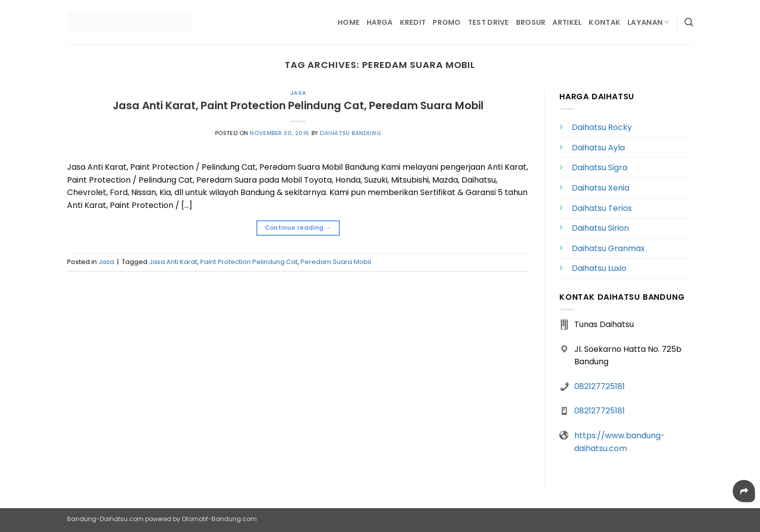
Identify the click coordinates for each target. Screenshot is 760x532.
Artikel (567, 22)
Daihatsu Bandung (350, 133)
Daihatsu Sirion (600, 228)
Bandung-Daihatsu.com (105, 519)
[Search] (689, 23)
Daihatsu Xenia (601, 188)
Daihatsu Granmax (608, 248)
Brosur (531, 22)
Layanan (648, 22)
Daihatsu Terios (602, 208)
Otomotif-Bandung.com (219, 519)
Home (349, 22)
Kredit (413, 22)
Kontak (605, 22)
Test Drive (489, 22)
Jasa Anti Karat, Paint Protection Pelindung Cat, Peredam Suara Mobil (298, 105)
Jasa (298, 93)
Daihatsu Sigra (600, 167)
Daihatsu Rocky (602, 127)
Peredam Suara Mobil (336, 262)
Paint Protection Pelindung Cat (249, 262)
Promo (447, 22)
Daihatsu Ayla (598, 148)
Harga (380, 22)
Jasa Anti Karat (173, 262)
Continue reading (298, 228)
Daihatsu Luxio (599, 268)
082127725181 (600, 386)
